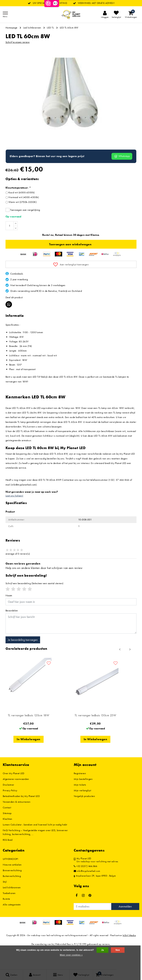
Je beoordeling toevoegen (23, 662)
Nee (118, 950)
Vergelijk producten (84, 818)
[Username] (71, 624)
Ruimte (6, 921)
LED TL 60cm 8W (69, 28)
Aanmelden (125, 929)
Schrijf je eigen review (18, 42)
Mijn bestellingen (83, 801)
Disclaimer (8, 807)
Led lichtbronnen (32, 28)
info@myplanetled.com (87, 893)
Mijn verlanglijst (82, 813)
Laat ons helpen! (14, 518)
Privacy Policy (10, 813)
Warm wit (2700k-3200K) (23, 224)
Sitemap (7, 835)
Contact (7, 830)
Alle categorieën (12, 927)
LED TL (50, 28)
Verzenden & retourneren (17, 824)
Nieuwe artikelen (12, 887)
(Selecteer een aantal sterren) (34, 605)
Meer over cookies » (71, 955)
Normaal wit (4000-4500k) (24, 219)
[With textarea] (71, 646)
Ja (102, 950)
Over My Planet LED (14, 796)
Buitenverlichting (12, 898)
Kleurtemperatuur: (18, 210)
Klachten (8, 841)
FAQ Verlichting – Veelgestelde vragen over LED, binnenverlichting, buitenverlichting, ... (35, 854)
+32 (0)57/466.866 (85, 888)
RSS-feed (8, 862)
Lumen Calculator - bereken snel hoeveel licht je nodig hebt (35, 847)
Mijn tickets (80, 807)
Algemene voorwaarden (16, 801)
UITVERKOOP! (10, 881)
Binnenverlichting (12, 893)
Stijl (5, 904)
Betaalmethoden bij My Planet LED (21, 818)
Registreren (80, 796)
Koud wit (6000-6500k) (22, 215)
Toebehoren (9, 915)
